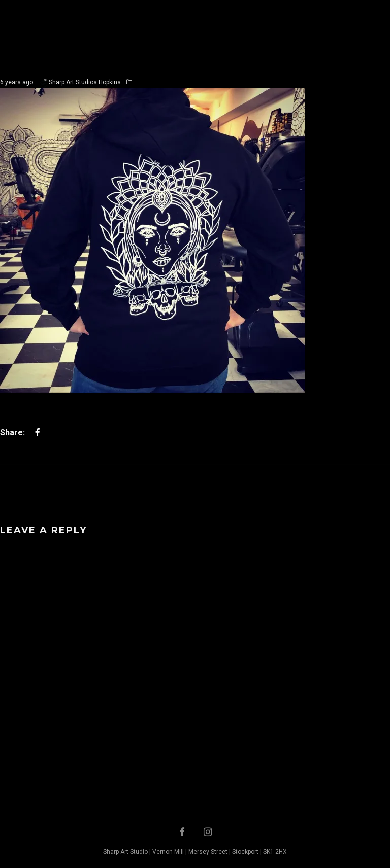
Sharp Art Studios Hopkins (85, 82)
